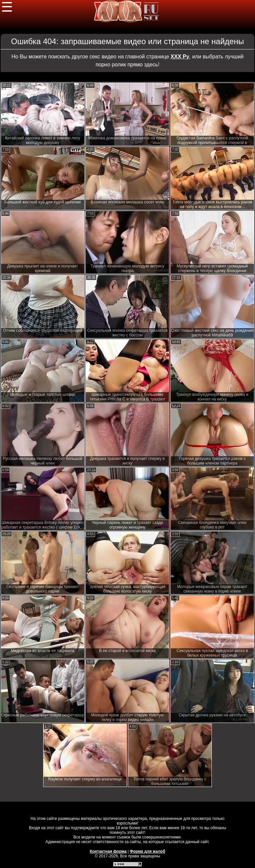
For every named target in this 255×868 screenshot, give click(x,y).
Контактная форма (108, 851)
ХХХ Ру (180, 57)
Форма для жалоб (148, 851)
